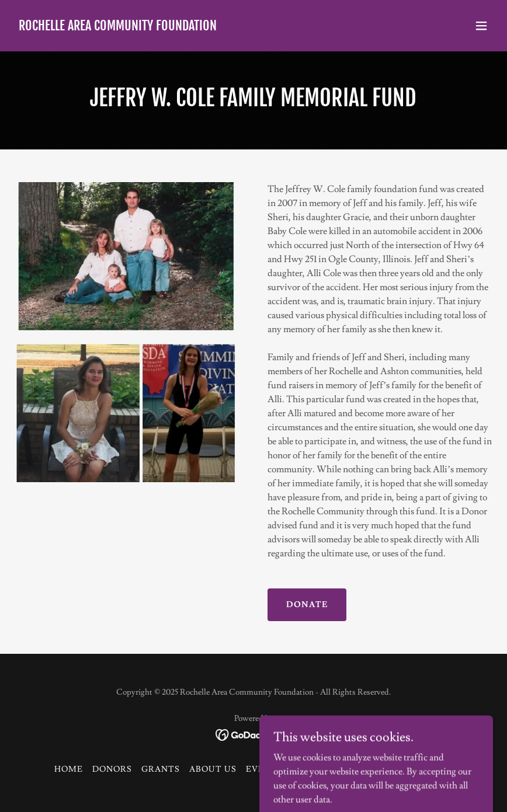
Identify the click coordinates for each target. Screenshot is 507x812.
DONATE (307, 605)
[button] (481, 26)
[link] (118, 27)
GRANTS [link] (161, 769)
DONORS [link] (112, 769)
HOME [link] (69, 769)
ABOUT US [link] (213, 769)
